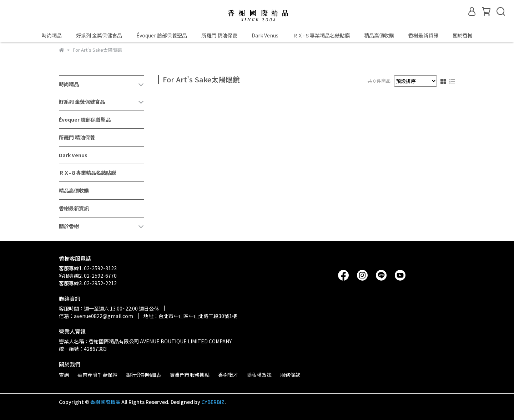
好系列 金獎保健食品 (99, 35)
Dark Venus (265, 35)
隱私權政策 (259, 375)
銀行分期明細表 (143, 375)
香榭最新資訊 (423, 35)
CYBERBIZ (213, 402)
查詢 (64, 375)
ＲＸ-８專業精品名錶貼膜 (321, 35)
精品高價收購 (379, 35)
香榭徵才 (228, 375)
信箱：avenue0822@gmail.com (96, 316)
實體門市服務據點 (190, 375)
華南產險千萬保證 (97, 375)
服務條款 (290, 375)
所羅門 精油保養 (219, 35)
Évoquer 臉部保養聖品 (162, 35)
